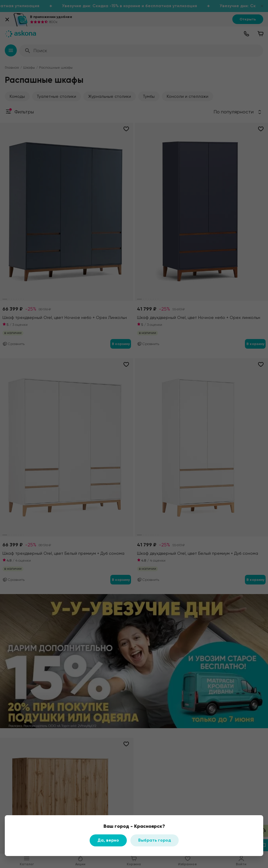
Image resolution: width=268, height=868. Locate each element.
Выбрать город (155, 840)
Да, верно (108, 840)
